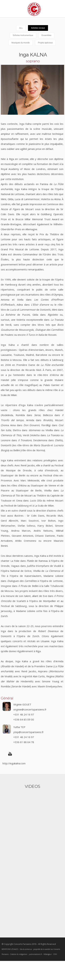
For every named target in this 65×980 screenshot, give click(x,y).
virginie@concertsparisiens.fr (30, 709)
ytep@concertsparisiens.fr (28, 732)
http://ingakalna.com (14, 763)
